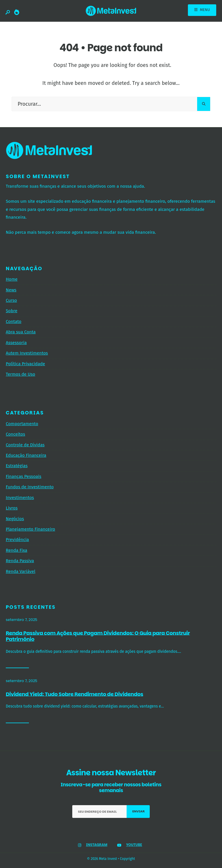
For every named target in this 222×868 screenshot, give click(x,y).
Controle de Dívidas (25, 445)
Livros (12, 508)
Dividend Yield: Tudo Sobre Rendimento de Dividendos (74, 694)
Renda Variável (21, 571)
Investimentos (20, 498)
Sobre (12, 311)
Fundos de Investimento (30, 487)
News (11, 290)
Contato (14, 321)
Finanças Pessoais (24, 476)
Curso (11, 300)
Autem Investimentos (27, 353)
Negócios (15, 519)
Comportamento (22, 424)
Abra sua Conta (21, 332)
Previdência (17, 540)
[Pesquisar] (204, 104)
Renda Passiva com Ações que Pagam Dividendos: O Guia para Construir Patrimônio (98, 636)
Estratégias (17, 466)
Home (12, 279)
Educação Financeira (26, 455)
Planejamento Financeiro (30, 529)
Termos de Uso (21, 374)
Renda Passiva (20, 561)
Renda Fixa (16, 550)
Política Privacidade (25, 364)
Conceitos (15, 434)
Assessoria (16, 343)
